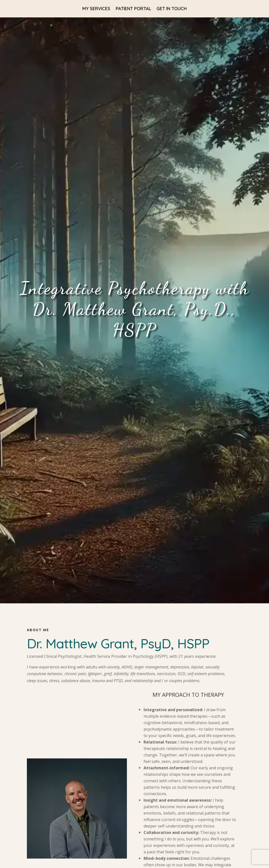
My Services (96, 9)
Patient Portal (133, 9)
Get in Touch (172, 9)
